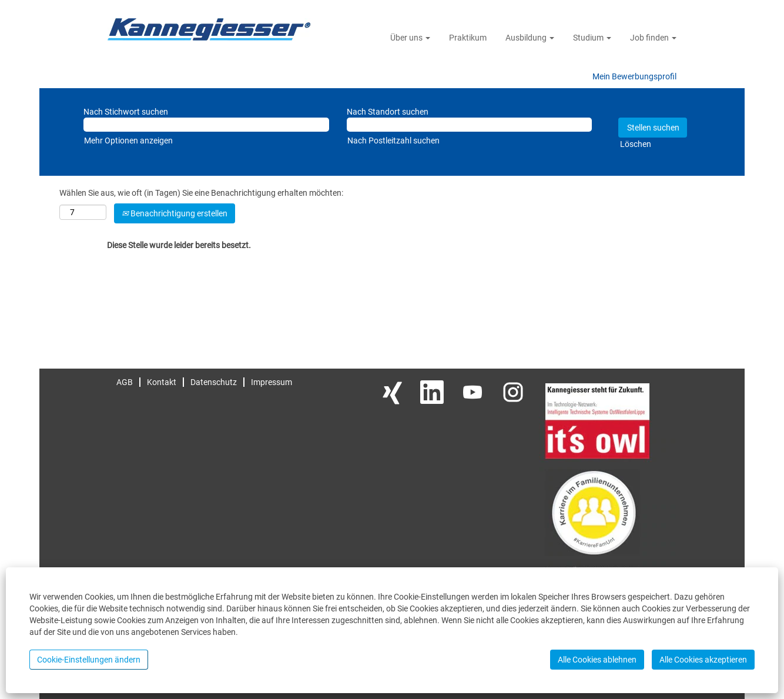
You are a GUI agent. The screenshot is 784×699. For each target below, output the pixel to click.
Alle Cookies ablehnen (597, 660)
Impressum (272, 382)
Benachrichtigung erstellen (175, 213)
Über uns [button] (410, 38)
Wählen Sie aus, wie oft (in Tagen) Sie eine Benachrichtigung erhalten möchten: (201, 193)
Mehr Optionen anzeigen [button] (128, 141)
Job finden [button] (653, 38)
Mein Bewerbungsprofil (634, 76)
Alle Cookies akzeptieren (703, 660)
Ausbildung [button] (530, 38)
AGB (125, 382)
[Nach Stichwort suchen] (206, 125)
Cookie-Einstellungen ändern (89, 660)
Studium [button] (592, 38)
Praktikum (468, 38)
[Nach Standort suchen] (470, 125)
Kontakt (162, 382)
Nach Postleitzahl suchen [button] (393, 141)
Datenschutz (214, 382)
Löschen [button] (636, 144)
